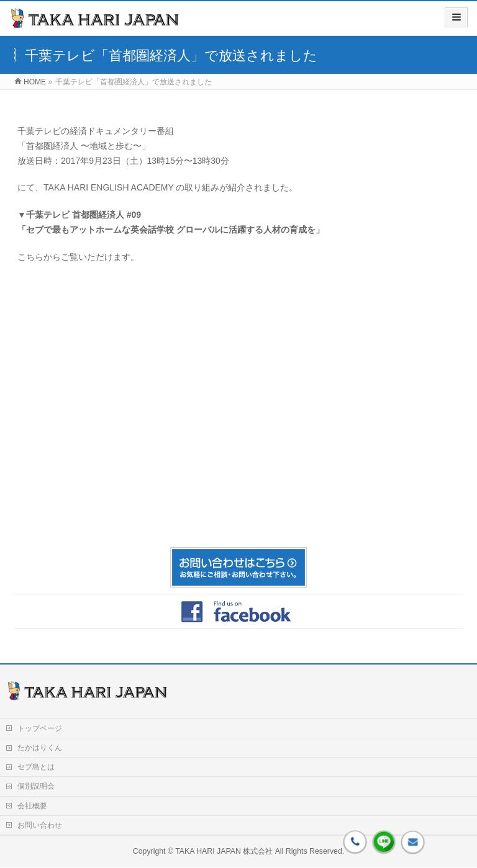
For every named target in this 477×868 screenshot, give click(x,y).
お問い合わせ (40, 825)
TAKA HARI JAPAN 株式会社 (224, 851)
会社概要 (32, 806)
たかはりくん (40, 748)
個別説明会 (36, 786)
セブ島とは (36, 767)
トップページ (40, 728)
